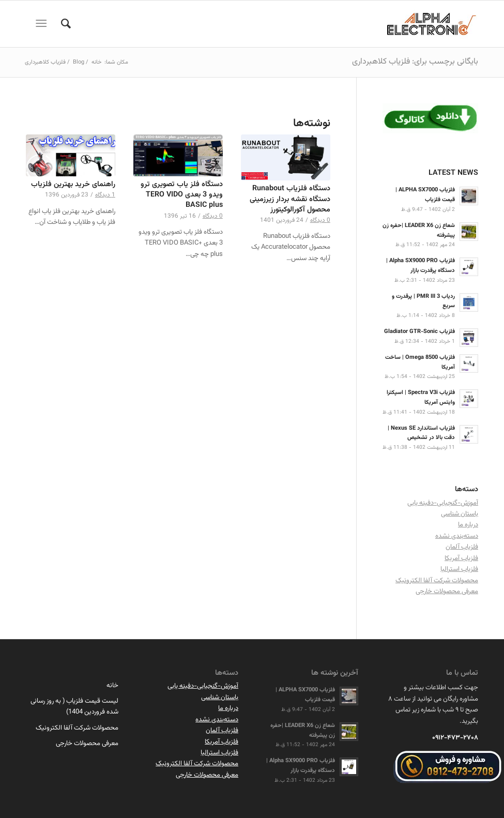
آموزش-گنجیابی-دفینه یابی (443, 503)
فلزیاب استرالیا (459, 569)
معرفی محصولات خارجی (447, 592)
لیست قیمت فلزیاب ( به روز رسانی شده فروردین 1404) (74, 707)
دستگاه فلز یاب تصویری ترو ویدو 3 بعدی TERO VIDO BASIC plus (182, 195)
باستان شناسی (460, 514)
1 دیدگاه (105, 195)
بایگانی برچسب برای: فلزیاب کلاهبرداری (415, 62)
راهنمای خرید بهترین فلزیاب (73, 184)
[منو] (43, 24)
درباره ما (468, 525)
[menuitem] (61, 24)
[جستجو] (61, 24)
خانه (112, 686)
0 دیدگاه (320, 220)
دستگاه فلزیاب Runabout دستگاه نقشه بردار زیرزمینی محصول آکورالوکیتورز (290, 199)
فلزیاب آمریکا (461, 558)
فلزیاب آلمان (462, 547)
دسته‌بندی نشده (457, 536)
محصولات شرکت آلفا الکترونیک (437, 581)
